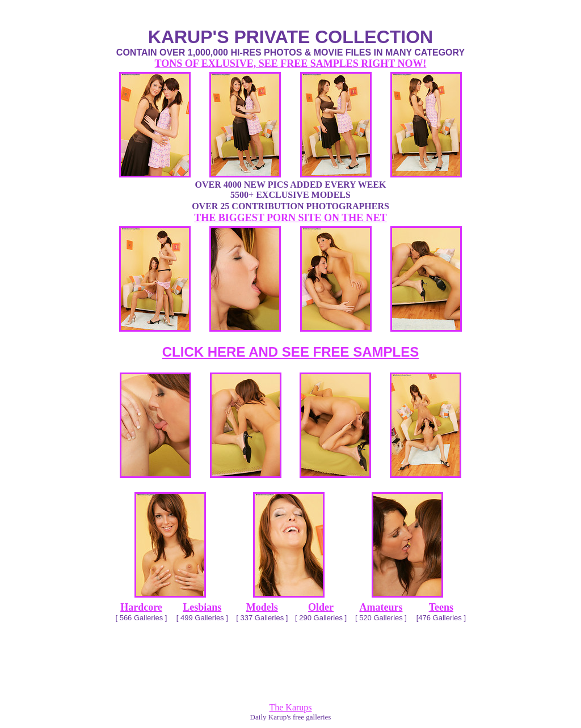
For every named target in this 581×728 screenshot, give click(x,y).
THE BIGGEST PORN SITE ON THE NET (290, 218)
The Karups (290, 707)
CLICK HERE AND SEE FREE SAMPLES (291, 352)
